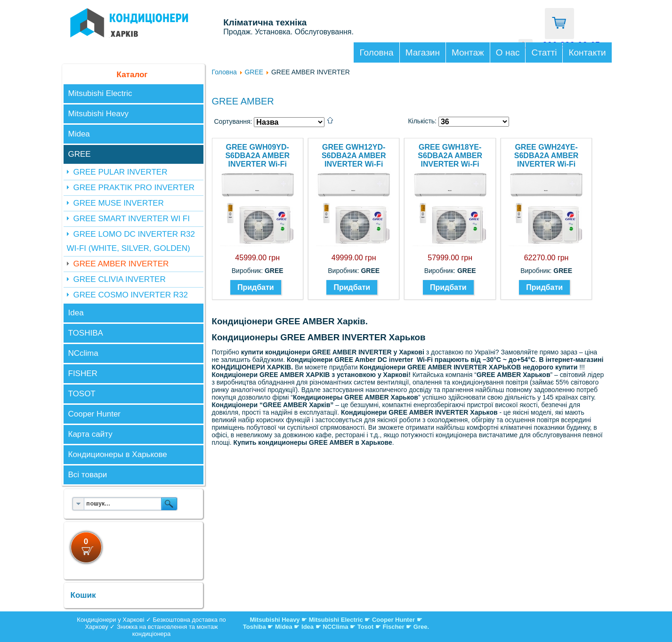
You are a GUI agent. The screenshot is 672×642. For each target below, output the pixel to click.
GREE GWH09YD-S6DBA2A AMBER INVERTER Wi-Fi (257, 156)
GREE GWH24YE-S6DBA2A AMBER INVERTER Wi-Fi (547, 156)
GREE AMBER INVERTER (121, 264)
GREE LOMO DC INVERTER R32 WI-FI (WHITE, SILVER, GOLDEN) (131, 241)
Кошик (83, 595)
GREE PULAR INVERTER (121, 172)
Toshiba (255, 627)
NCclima (83, 353)
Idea (76, 313)
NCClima (335, 627)
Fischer (393, 627)
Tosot (366, 627)
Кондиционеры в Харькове (118, 454)
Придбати (256, 287)
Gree (421, 627)
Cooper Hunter (95, 414)
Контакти (587, 52)
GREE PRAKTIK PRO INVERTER (134, 188)
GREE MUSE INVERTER (119, 203)
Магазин (423, 52)
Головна (376, 52)
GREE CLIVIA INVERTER (120, 279)
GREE (80, 154)
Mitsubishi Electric (100, 93)
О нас (508, 52)
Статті (544, 52)
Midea (79, 134)
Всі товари (88, 475)
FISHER (83, 373)
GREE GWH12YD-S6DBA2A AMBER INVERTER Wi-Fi (354, 156)
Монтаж (468, 52)
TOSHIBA (86, 333)
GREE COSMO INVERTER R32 (131, 295)
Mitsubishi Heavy (99, 114)
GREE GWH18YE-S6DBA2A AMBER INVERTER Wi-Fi (450, 156)
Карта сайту (90, 434)
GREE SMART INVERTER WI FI (132, 219)
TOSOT (82, 394)
